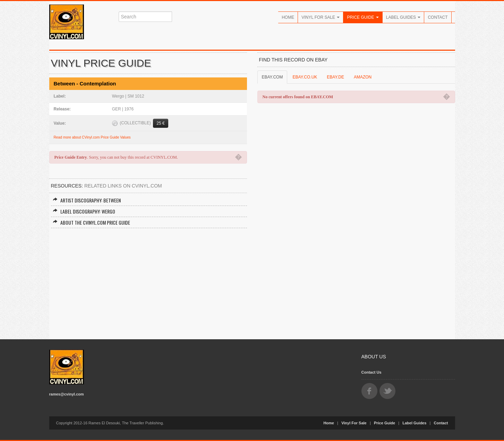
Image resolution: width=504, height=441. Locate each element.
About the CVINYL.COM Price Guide (91, 222)
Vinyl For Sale (321, 17)
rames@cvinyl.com (67, 394)
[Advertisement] (148, 280)
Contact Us (371, 372)
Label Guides (403, 17)
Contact (438, 17)
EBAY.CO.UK (305, 77)
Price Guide (363, 17)
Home (288, 17)
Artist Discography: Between (87, 200)
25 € (160, 123)
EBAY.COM (272, 77)
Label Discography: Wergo (84, 211)
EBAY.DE (335, 77)
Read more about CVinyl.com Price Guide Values (92, 137)
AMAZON (363, 77)
